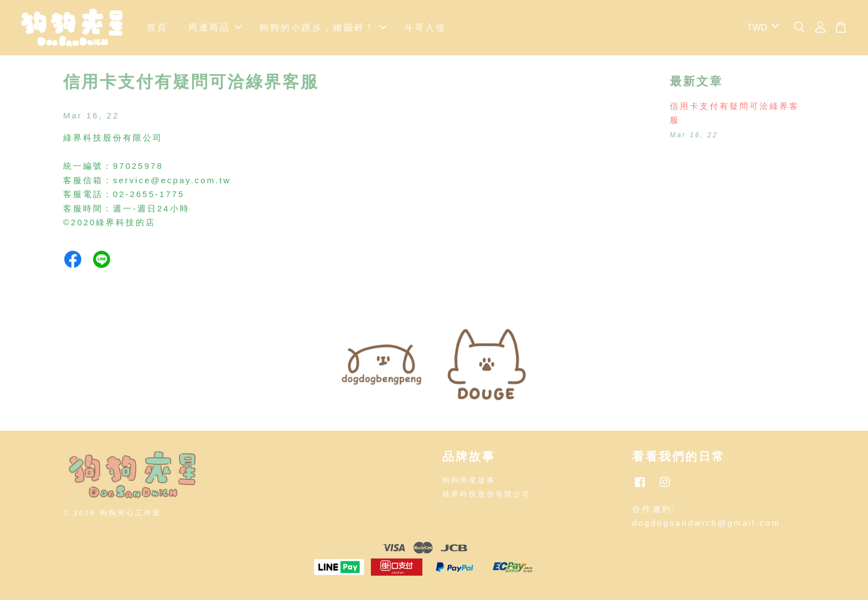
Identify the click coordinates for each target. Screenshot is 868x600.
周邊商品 (215, 27)
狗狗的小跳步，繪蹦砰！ (323, 27)
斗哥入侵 (425, 27)
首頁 (157, 27)
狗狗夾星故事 (469, 480)
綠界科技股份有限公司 (487, 494)
